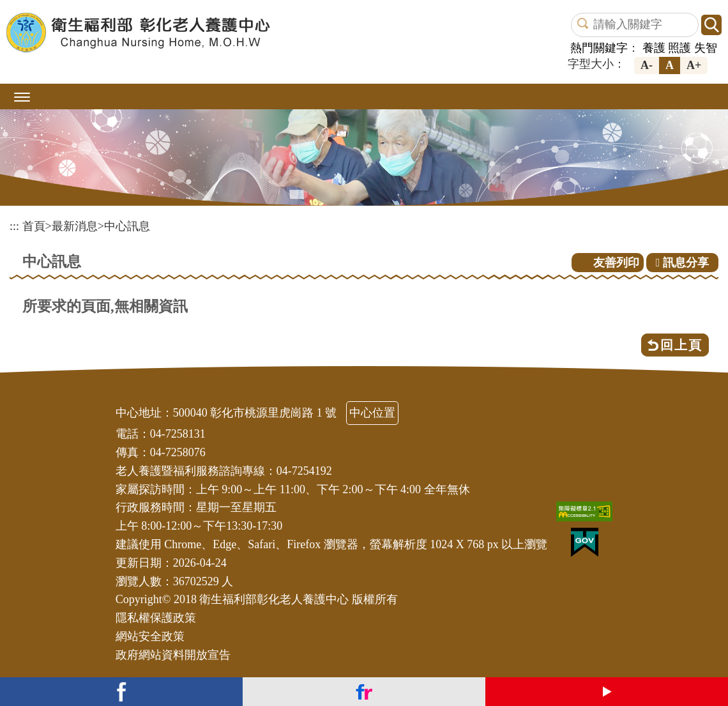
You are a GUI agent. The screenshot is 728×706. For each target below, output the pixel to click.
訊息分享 (682, 263)
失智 (706, 48)
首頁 (34, 226)
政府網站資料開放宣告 (173, 655)
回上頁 (681, 345)
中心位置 (372, 413)
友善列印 (616, 263)
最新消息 (75, 226)
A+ (694, 65)
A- (647, 65)
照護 (679, 48)
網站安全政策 (150, 636)
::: (14, 226)
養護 (654, 48)
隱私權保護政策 (156, 618)
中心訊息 (127, 226)
